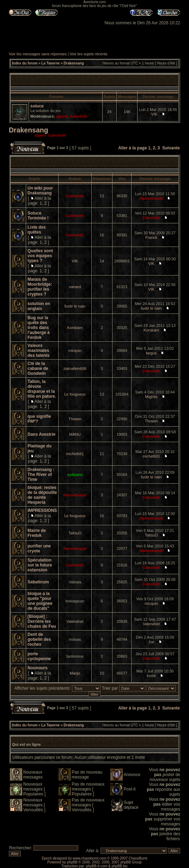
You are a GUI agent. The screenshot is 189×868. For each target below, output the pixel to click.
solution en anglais (39, 306)
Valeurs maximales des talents (39, 351)
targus (151, 353)
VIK (154, 114)
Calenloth (79, 116)
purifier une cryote (39, 548)
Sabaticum (38, 582)
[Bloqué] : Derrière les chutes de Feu (42, 621)
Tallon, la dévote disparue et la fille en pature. (42, 389)
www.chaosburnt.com (89, 858)
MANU (75, 434)
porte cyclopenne (39, 656)
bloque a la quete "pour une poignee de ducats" (40, 601)
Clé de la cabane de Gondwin (38, 368)
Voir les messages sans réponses (38, 54)
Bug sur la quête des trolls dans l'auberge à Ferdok (39, 328)
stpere (62, 116)
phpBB (72, 862)
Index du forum (25, 63)
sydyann (75, 475)
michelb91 (75, 454)
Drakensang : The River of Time (41, 475)
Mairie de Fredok (37, 533)
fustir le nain (75, 306)
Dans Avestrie (41, 434)
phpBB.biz (120, 866)
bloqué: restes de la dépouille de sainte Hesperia (42, 495)
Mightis (151, 397)
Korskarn (75, 328)
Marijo (75, 673)
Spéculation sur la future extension (40, 565)
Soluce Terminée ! (38, 216)
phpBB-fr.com (97, 866)
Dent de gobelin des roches (39, 639)
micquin (75, 351)
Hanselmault (151, 198)
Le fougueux (75, 394)
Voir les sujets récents (89, 54)
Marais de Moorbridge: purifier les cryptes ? (40, 287)
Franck (151, 237)
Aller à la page (132, 148)
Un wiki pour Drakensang (40, 191)
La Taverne (50, 63)
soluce (37, 106)
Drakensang (74, 63)
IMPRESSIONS (42, 510)
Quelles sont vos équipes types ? (40, 256)
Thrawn (75, 419)
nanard (75, 287)
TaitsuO (75, 533)
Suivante (171, 148)
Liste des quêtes (37, 230)
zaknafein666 (75, 368)
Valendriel (75, 621)
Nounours (38, 668)
